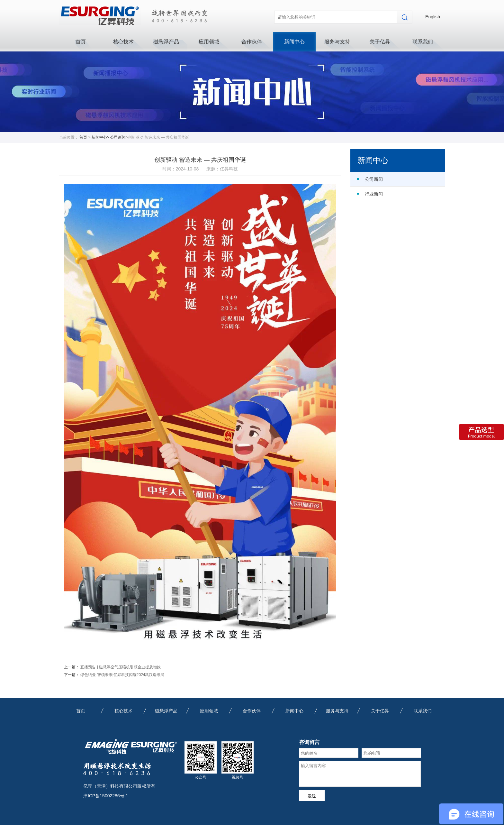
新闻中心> (101, 137)
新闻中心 (294, 42)
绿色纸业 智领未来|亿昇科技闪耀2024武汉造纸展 (122, 675)
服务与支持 (337, 42)
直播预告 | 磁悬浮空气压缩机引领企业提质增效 (121, 667)
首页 (81, 42)
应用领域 (209, 42)
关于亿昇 (380, 42)
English (433, 17)
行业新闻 (374, 194)
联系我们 (423, 42)
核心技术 (123, 42)
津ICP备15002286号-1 (106, 796)
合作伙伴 (252, 42)
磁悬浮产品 (166, 42)
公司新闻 (118, 137)
